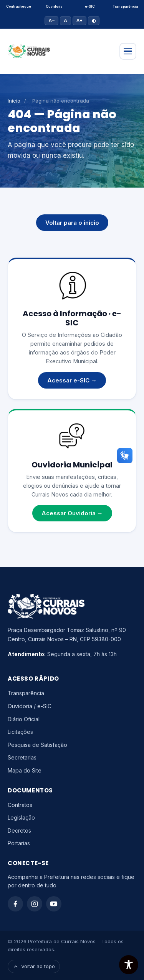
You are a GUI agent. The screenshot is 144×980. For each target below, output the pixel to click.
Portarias (19, 843)
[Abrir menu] (128, 51)
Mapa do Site (25, 770)
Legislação (21, 817)
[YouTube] (54, 904)
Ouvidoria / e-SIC (30, 706)
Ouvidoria (54, 7)
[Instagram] (35, 904)
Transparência (126, 7)
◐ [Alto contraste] (94, 21)
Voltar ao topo (34, 966)
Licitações (20, 732)
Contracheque (18, 7)
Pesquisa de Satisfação (37, 745)
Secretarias (22, 757)
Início (14, 101)
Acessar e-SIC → (72, 380)
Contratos (20, 805)
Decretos (19, 831)
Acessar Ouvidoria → (72, 513)
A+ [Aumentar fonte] (79, 21)
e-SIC (90, 7)
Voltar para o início (72, 223)
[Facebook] (15, 904)
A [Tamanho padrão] (65, 21)
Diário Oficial (24, 719)
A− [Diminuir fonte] (51, 21)
